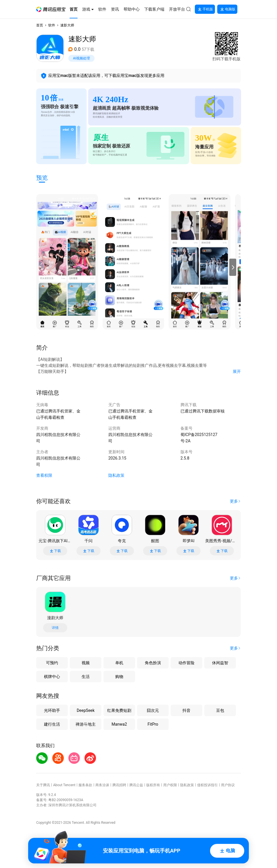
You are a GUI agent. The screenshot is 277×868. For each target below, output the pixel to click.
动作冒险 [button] (186, 663)
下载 (55, 551)
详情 (55, 628)
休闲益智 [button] (220, 663)
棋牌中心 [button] (52, 677)
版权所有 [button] (153, 785)
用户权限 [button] (170, 785)
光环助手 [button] (52, 710)
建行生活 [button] (52, 724)
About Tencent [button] (64, 785)
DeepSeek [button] (86, 710)
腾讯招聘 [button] (119, 785)
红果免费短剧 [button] (119, 710)
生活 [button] (86, 677)
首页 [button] (40, 25)
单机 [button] (119, 663)
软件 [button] (52, 25)
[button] (51, 9)
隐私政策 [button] (116, 475)
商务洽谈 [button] (102, 785)
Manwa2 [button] (119, 724)
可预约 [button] (52, 663)
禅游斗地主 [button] (86, 724)
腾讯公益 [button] (136, 785)
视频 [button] (86, 663)
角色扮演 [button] (153, 663)
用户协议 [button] (228, 785)
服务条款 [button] (85, 785)
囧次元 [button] (153, 710)
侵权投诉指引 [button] (207, 785)
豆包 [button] (220, 710)
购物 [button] (119, 677)
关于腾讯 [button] (43, 785)
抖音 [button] (186, 710)
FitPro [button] (153, 724)
